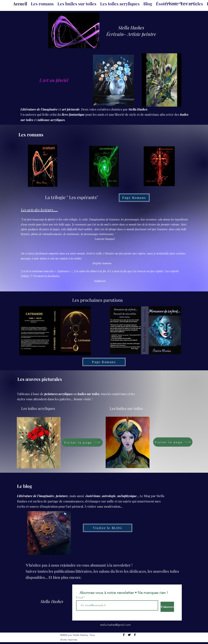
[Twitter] (129, 635)
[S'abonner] (167, 607)
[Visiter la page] (82, 442)
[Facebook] (124, 635)
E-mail (80, 597)
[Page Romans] (134, 198)
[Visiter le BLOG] (108, 528)
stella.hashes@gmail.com (179, 3)
